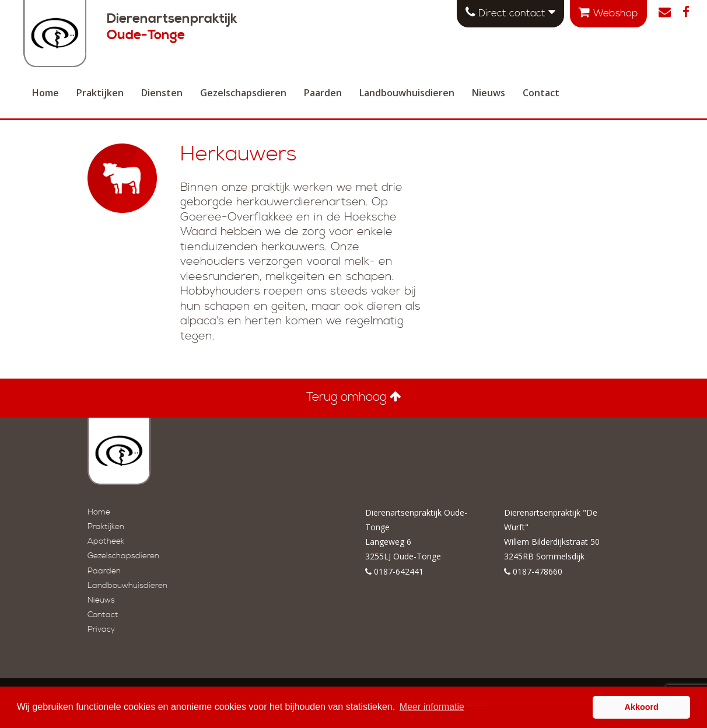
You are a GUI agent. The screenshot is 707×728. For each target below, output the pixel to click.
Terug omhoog (354, 397)
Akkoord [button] (642, 707)
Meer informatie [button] (432, 707)
